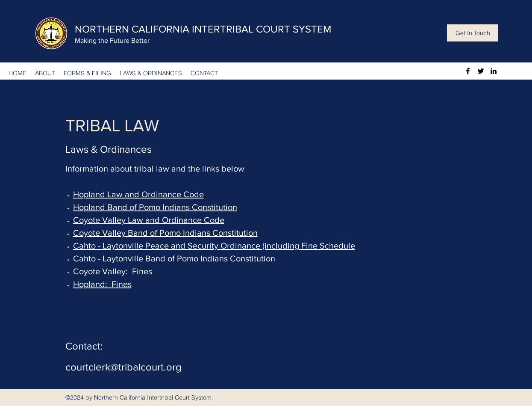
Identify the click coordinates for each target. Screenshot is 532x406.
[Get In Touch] (473, 33)
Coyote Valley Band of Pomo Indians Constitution (165, 233)
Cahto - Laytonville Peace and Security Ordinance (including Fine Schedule (214, 246)
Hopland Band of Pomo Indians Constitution (155, 207)
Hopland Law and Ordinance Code (138, 194)
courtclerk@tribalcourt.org (123, 367)
